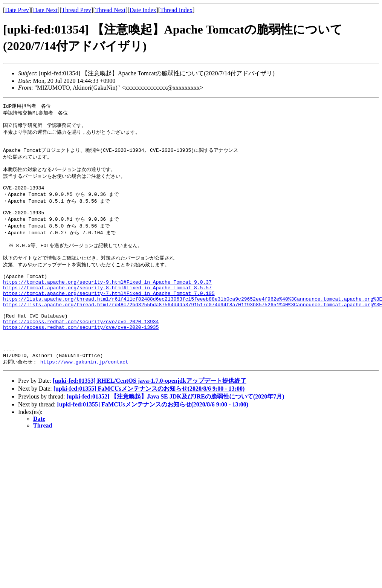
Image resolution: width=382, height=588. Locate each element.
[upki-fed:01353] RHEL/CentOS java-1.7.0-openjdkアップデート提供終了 (150, 416)
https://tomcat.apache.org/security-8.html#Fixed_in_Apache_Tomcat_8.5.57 (107, 309)
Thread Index (176, 10)
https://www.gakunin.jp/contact (84, 397)
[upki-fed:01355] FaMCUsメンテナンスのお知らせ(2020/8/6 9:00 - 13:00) (149, 424)
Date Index (143, 10)
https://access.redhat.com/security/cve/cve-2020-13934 (81, 350)
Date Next (45, 10)
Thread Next (110, 10)
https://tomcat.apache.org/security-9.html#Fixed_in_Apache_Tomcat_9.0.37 (107, 302)
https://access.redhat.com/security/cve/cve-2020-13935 (81, 356)
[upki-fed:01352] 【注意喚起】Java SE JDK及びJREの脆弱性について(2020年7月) (175, 432)
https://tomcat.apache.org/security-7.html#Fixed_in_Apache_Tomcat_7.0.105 (109, 316)
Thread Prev (76, 10)
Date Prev (17, 10)
